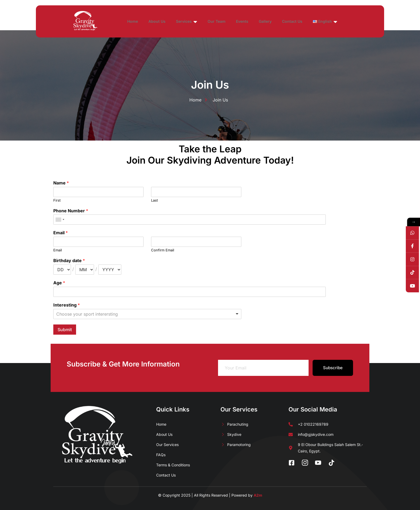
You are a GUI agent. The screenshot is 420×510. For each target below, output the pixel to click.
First (57, 200)
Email (61, 233)
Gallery (283, 21)
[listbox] (147, 314)
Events (257, 21)
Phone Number (71, 211)
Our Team (228, 21)
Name (61, 183)
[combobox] (60, 220)
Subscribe (333, 368)
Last (154, 200)
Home (136, 21)
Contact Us (313, 21)
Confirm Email (163, 250)
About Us (163, 21)
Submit (65, 330)
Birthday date (69, 260)
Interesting (67, 305)
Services (195, 22)
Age (59, 283)
